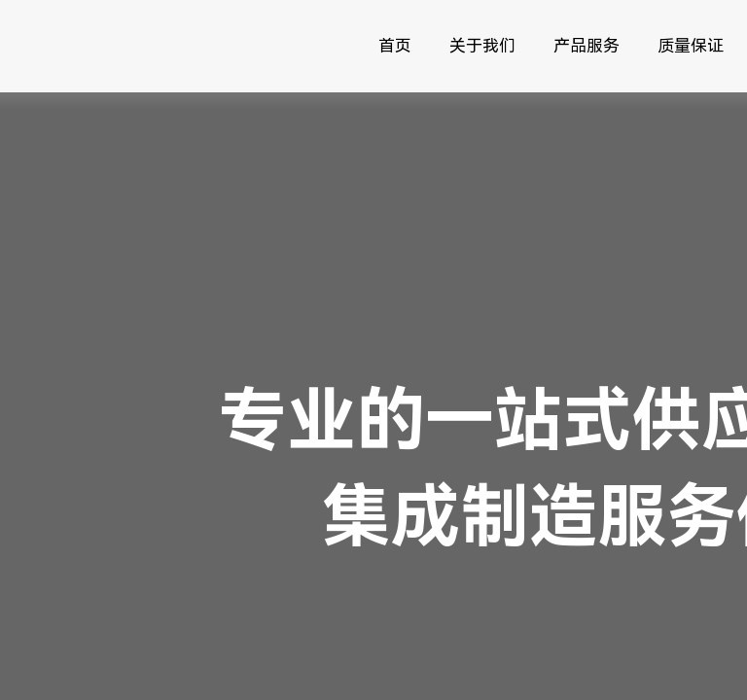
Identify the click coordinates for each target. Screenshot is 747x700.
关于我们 (482, 46)
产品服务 (587, 46)
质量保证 (691, 46)
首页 (395, 46)
